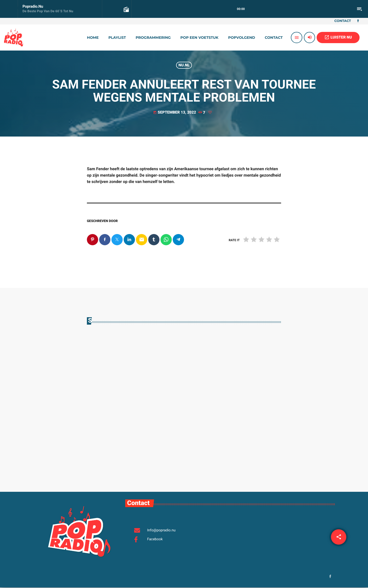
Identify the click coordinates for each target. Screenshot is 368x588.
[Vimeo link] (14, 38)
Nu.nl (184, 65)
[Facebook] (358, 21)
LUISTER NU (338, 37)
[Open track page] (126, 9)
